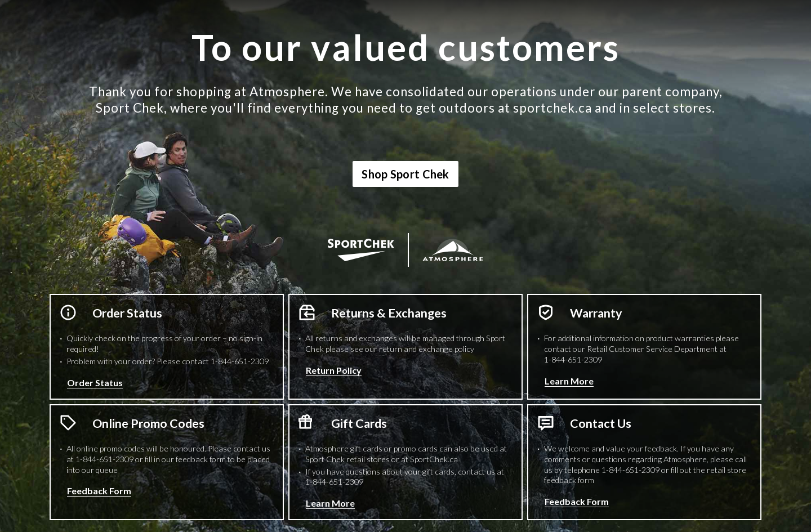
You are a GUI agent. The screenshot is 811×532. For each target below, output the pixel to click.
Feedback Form (99, 491)
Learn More (569, 381)
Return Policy (334, 370)
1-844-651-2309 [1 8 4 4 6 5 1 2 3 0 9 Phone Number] (240, 361)
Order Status (95, 383)
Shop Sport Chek (405, 174)
